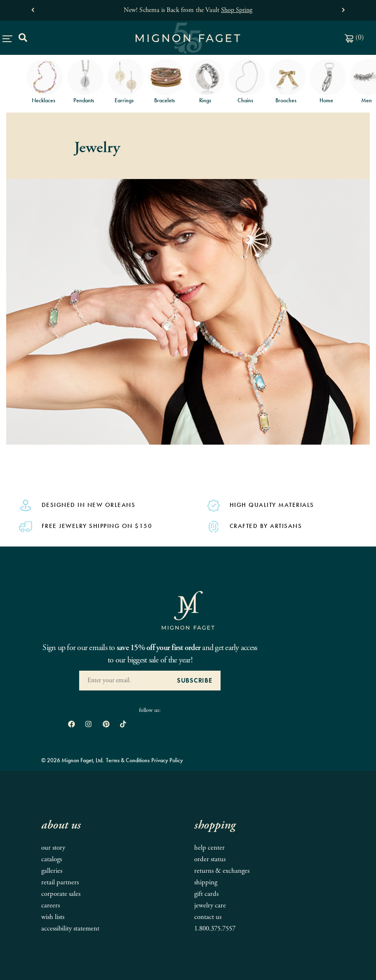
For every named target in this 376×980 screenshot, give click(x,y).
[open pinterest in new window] (106, 724)
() (354, 37)
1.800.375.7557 (215, 929)
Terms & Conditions (128, 760)
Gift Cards (206, 894)
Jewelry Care (210, 906)
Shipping (206, 882)
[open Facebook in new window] (72, 724)
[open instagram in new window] (88, 724)
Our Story (53, 848)
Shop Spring (237, 10)
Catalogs (52, 859)
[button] (33, 8)
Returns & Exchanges (222, 871)
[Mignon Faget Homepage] (188, 610)
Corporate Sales (61, 894)
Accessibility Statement (70, 929)
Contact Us (208, 917)
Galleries (52, 871)
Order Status (210, 859)
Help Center (209, 848)
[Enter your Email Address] (124, 681)
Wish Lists (53, 917)
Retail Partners (60, 882)
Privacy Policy (167, 760)
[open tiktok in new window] (123, 724)
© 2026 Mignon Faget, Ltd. (73, 760)
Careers (51, 906)
